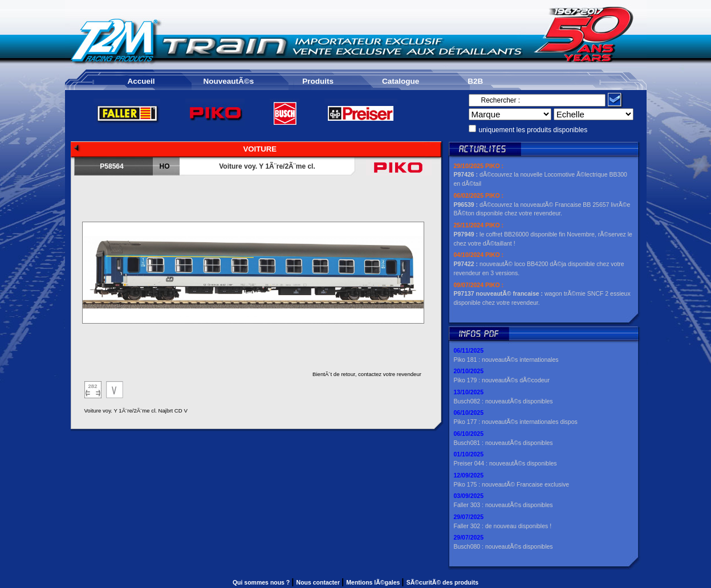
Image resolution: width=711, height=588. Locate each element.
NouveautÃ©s (229, 81)
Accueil (141, 81)
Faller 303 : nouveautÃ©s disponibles (503, 505)
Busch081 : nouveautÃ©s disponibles (503, 443)
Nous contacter (319, 582)
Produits (318, 81)
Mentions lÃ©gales (374, 582)
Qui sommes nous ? (262, 582)
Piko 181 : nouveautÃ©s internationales (506, 360)
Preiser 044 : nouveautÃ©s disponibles (505, 463)
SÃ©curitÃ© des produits (442, 582)
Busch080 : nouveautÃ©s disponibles (503, 546)
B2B (475, 81)
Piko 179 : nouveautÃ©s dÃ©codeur (502, 380)
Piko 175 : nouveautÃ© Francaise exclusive (512, 484)
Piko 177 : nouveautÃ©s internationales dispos (516, 422)
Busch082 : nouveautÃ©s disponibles (503, 401)
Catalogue (401, 81)
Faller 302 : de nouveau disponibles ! (503, 526)
